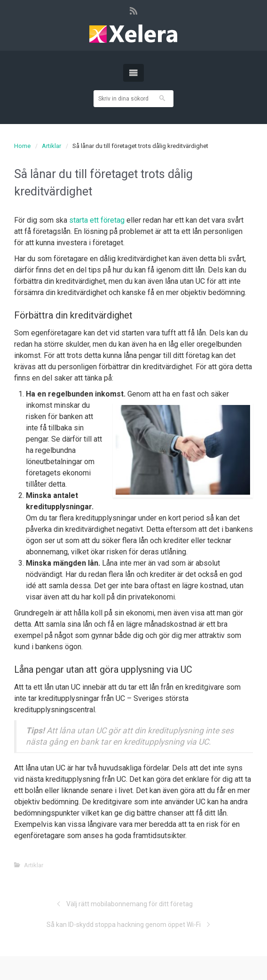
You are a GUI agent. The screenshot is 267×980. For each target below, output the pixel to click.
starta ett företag (98, 220)
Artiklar (51, 146)
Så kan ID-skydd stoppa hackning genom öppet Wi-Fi (124, 925)
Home (22, 146)
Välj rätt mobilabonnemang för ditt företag (130, 904)
